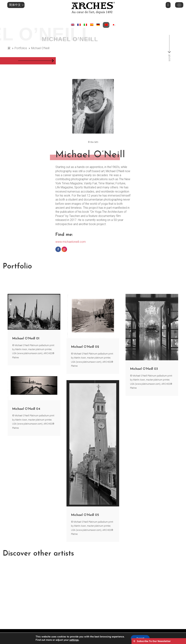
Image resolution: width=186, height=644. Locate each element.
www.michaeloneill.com (71, 242)
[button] (16, 5)
